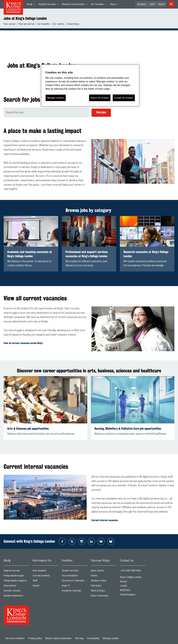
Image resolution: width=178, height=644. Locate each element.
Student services (75, 571)
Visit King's (104, 586)
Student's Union (104, 581)
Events (104, 576)
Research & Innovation (76, 5)
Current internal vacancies (105, 520)
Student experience (16, 596)
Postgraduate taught (16, 576)
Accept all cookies (124, 98)
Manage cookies (111, 638)
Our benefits (43, 24)
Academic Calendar (75, 591)
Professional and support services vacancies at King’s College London (87, 254)
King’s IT (75, 586)
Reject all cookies (100, 98)
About (115, 5)
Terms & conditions (15, 638)
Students (142, 4)
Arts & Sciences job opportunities (28, 428)
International (16, 586)
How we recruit (27, 24)
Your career (10, 24)
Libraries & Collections (75, 581)
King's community (104, 596)
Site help (79, 638)
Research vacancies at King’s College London (146, 254)
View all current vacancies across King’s (23, 343)
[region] (90, 85)
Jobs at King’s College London (25, 18)
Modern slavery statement (58, 638)
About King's (73, 24)
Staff (152, 4)
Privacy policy (35, 638)
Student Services (49, 5)
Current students (45, 576)
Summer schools (16, 591)
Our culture (58, 24)
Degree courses (16, 571)
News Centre (104, 571)
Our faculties (100, 5)
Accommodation (75, 576)
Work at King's (104, 591)
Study (32, 5)
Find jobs (101, 112)
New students (45, 571)
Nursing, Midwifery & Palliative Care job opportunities (128, 428)
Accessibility (93, 638)
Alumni (161, 4)
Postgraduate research (16, 581)
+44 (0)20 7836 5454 (130, 571)
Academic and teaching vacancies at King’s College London (30, 254)
